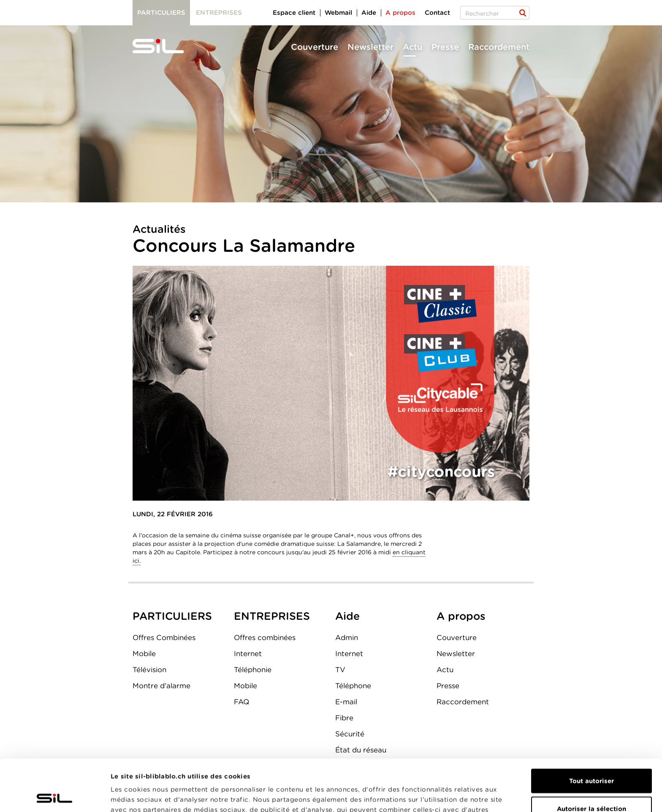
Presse (445, 47)
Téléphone (353, 686)
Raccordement (499, 47)
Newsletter (370, 47)
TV (340, 670)
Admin (347, 638)
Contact (437, 13)
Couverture (315, 47)
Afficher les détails (476, 796)
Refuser (591, 785)
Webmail (338, 13)
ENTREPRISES (272, 616)
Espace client (294, 13)
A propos (400, 13)
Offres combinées (265, 638)
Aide (369, 13)
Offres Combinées (164, 638)
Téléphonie (253, 670)
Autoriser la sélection (591, 757)
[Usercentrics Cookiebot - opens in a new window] (55, 796)
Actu (412, 47)
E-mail (346, 702)
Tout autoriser (591, 729)
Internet (248, 654)
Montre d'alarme (161, 686)
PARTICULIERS (172, 616)
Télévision (149, 670)
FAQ (241, 702)
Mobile (144, 654)
